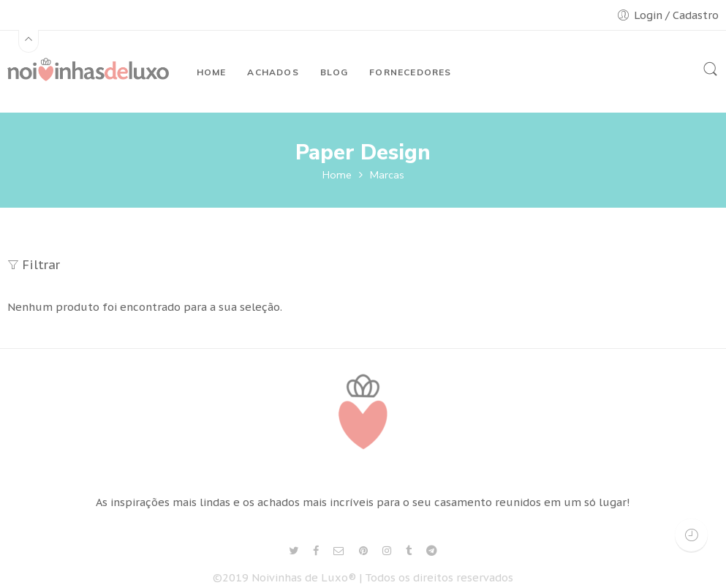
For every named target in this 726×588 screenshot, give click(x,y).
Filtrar (34, 265)
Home (337, 175)
